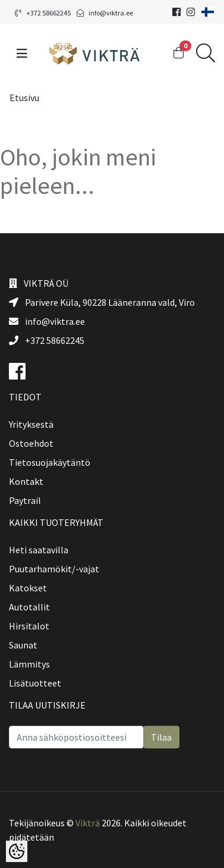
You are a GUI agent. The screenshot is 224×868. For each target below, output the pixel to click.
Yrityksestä (31, 424)
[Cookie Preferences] (17, 851)
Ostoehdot (31, 443)
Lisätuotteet (35, 683)
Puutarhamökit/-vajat (54, 569)
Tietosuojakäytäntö (50, 462)
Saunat (23, 645)
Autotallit (29, 607)
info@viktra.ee (105, 13)
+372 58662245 (43, 13)
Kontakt (26, 481)
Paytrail (25, 500)
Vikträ (88, 823)
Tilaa (161, 737)
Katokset (28, 588)
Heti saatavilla (39, 550)
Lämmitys (29, 664)
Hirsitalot (29, 626)
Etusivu (24, 98)
